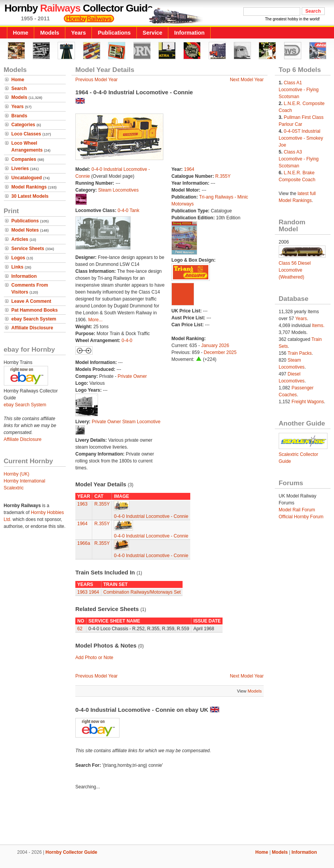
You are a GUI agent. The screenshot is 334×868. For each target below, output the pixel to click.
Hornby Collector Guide (71, 852)
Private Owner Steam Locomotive (126, 422)
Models (50, 33)
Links (17, 267)
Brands (19, 116)
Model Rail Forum (297, 510)
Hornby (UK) (17, 474)
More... (95, 320)
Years (78, 33)
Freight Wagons (307, 402)
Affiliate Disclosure (32, 328)
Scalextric (14, 488)
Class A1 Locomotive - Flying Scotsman (299, 90)
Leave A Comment (32, 301)
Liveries (20, 169)
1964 (189, 169)
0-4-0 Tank (128, 210)
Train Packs (300, 353)
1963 (82, 504)
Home (21, 33)
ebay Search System (34, 319)
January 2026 (215, 346)
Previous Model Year (96, 80)
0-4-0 (127, 341)
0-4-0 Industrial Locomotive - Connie (151, 516)
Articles (20, 239)
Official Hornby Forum (301, 517)
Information (189, 33)
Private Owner (132, 376)
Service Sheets (28, 249)
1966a (84, 543)
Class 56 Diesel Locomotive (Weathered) (295, 270)
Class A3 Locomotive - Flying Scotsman (299, 159)
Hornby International (25, 481)
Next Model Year (247, 80)
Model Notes (25, 230)
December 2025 (220, 352)
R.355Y (223, 176)
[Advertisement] (167, 818)
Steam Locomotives (118, 190)
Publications (114, 33)
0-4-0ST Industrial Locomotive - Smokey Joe (301, 138)
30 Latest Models (30, 196)
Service (152, 33)
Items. (318, 325)
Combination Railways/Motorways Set (142, 592)
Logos (18, 258)
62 (80, 629)
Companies (24, 159)
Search (19, 88)
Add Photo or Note (94, 658)
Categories (23, 125)
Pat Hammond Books (35, 310)
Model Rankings (29, 187)
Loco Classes (26, 134)
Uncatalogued (27, 178)
